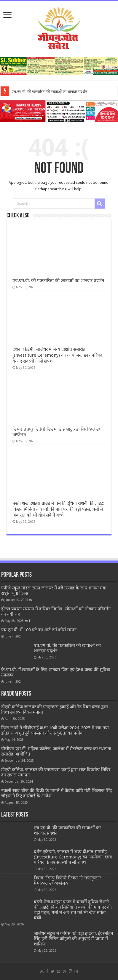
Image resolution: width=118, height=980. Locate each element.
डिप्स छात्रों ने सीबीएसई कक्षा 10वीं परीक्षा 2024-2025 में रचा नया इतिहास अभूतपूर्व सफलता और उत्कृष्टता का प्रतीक (55, 730)
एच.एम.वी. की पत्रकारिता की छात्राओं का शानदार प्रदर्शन (50, 92)
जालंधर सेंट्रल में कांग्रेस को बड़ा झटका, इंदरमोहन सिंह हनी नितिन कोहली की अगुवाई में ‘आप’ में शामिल (73, 939)
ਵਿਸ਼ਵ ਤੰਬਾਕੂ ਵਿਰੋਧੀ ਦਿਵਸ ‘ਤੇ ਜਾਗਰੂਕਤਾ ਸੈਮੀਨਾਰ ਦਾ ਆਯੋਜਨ (67, 881)
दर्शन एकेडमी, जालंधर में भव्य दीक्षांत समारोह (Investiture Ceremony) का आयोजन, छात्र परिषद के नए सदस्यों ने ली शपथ (57, 355)
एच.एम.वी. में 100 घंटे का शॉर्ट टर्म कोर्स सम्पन (39, 630)
